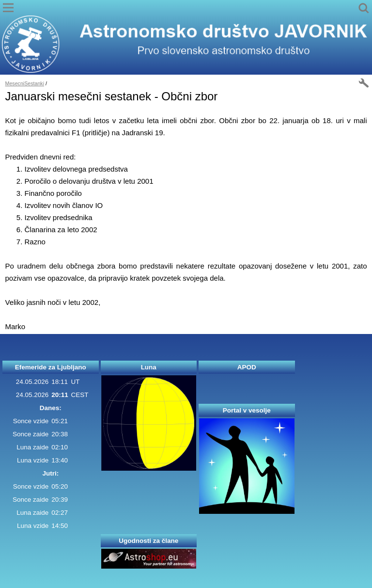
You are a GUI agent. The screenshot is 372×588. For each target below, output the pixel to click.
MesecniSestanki (25, 83)
